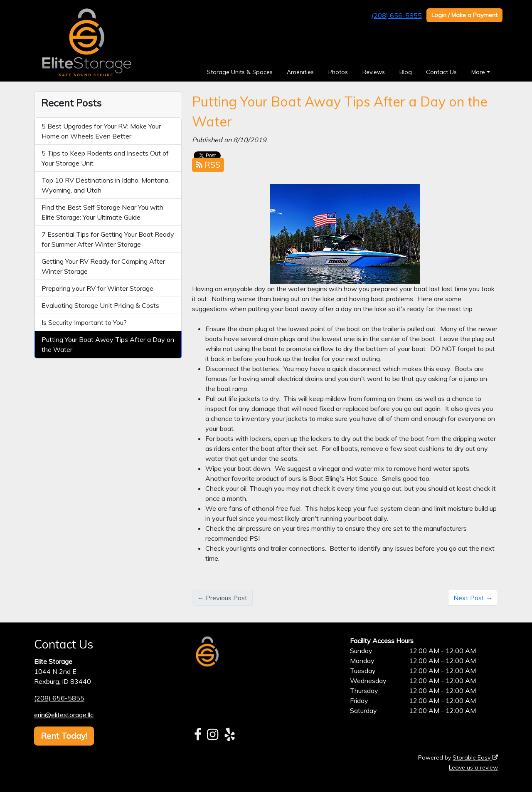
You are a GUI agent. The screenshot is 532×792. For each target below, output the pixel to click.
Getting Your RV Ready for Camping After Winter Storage (103, 266)
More (478, 72)
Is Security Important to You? (84, 322)
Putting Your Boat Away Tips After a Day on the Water (108, 344)
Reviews (374, 72)
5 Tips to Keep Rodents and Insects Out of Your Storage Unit (105, 158)
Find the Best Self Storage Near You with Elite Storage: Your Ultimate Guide (102, 212)
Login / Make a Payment (464, 15)
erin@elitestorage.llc (64, 715)
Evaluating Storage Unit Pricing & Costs (100, 305)
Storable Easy (475, 757)
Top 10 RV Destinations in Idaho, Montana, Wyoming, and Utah (106, 185)
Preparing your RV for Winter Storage (97, 288)
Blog (406, 72)
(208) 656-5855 (397, 15)
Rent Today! (64, 736)
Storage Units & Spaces (240, 72)
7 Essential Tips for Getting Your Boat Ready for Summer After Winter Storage (108, 239)
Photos (338, 72)
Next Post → (473, 598)
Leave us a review (473, 767)
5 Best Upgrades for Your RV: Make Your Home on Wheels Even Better (101, 131)
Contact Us (441, 72)
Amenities (300, 72)
